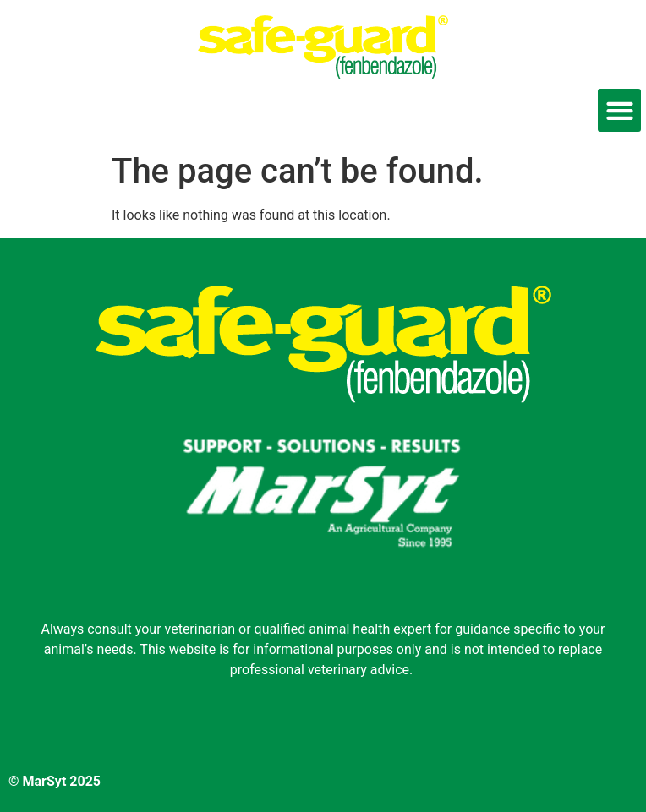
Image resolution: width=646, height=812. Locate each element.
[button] (619, 110)
